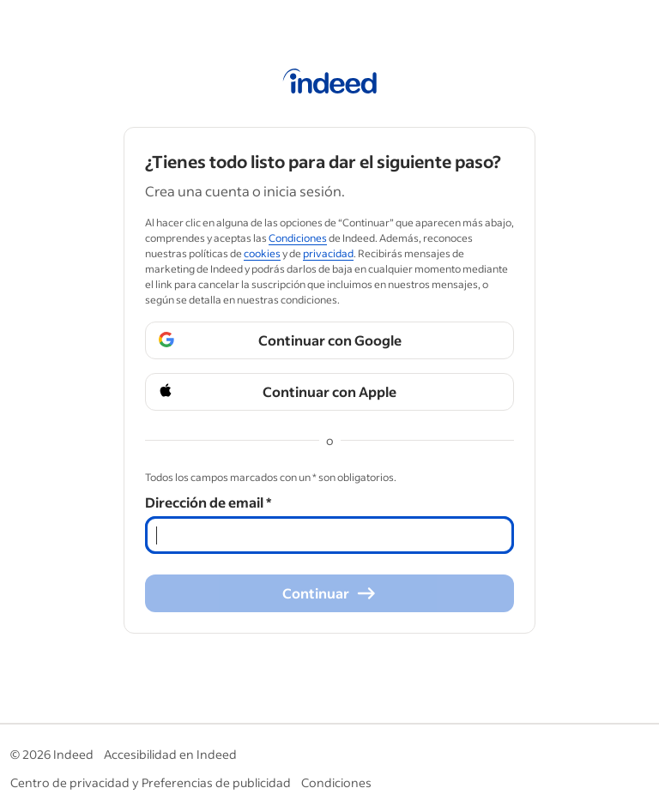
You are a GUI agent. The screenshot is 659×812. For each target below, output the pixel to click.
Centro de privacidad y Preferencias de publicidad (151, 782)
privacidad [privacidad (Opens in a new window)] (328, 253)
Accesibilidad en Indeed (170, 754)
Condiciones (336, 782)
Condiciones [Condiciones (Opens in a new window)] (298, 238)
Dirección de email (208, 502)
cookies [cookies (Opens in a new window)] (262, 253)
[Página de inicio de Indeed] (330, 84)
